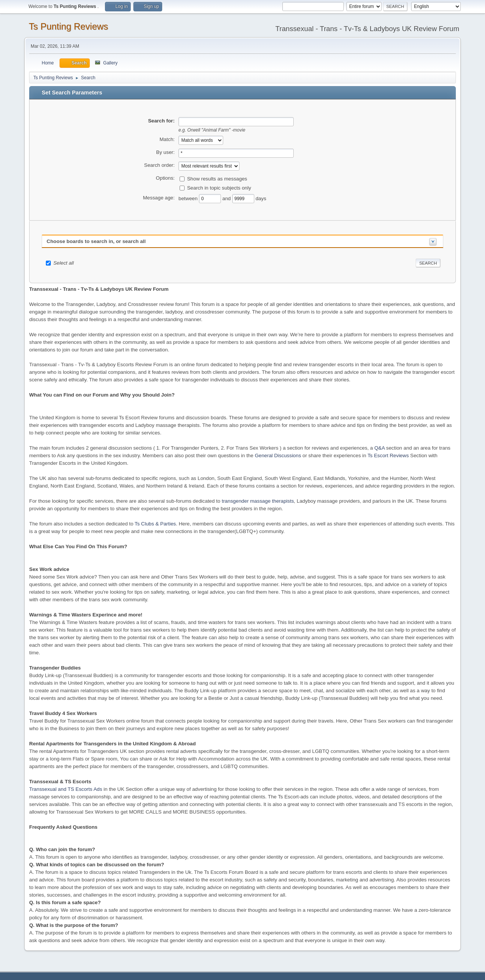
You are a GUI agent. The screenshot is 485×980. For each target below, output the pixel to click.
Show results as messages (217, 178)
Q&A (379, 448)
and (227, 198)
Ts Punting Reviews (68, 26)
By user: (165, 152)
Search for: (161, 121)
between (189, 198)
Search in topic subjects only (219, 187)
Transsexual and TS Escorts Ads (66, 789)
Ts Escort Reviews (388, 456)
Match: (167, 139)
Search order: (159, 165)
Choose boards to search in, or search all (96, 241)
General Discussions (278, 456)
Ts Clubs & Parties (155, 524)
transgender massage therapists (258, 501)
